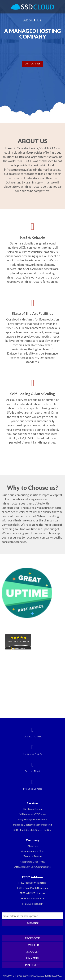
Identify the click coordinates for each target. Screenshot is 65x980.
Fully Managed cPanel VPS (33, 819)
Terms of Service (32, 856)
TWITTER (32, 945)
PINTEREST (33, 965)
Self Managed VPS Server (32, 814)
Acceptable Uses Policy (32, 862)
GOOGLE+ (32, 951)
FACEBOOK (32, 938)
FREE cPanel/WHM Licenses (33, 888)
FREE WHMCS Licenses (32, 893)
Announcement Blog (32, 851)
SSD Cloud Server (33, 809)
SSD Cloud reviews (17, 642)
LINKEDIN (33, 958)
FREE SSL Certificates (33, 898)
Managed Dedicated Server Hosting (32, 825)
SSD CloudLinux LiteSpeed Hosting (32, 830)
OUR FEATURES (32, 64)
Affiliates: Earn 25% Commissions (32, 867)
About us (33, 846)
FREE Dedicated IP (32, 904)
